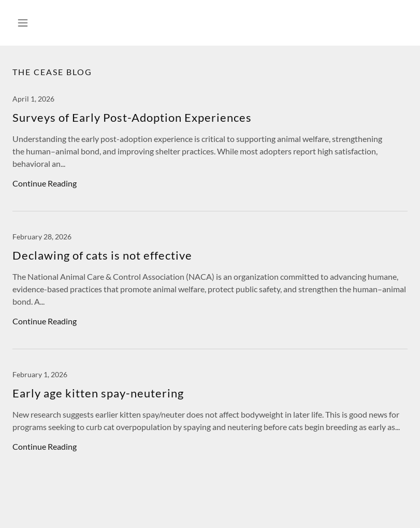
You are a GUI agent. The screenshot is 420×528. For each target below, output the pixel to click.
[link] (210, 153)
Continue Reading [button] (45, 183)
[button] (42, 23)
